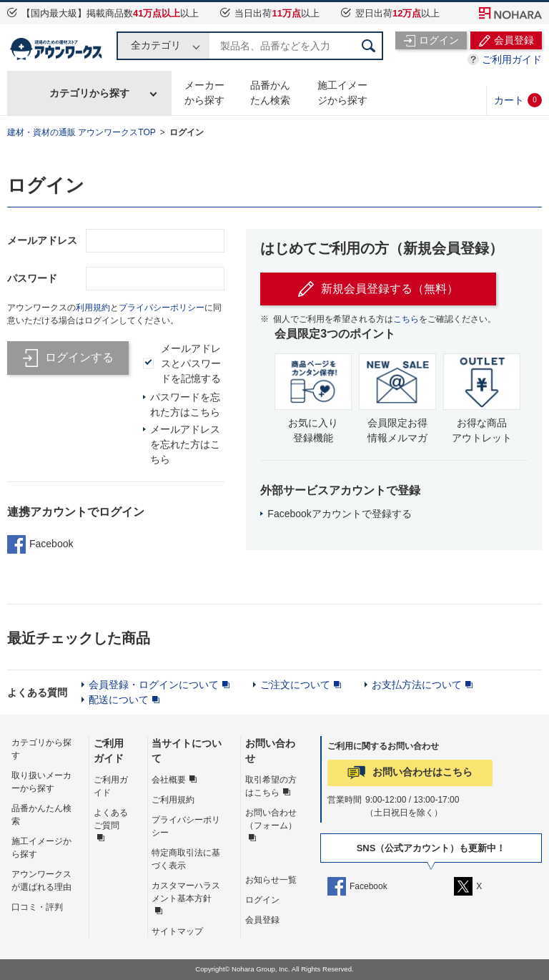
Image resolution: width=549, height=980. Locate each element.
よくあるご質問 (111, 819)
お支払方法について (417, 685)
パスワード (32, 278)
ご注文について (295, 685)
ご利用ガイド (512, 59)
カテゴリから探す (89, 93)
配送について (119, 700)
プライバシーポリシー (162, 308)
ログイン (187, 132)
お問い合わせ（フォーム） (271, 819)
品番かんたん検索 (270, 93)
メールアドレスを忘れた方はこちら (185, 444)
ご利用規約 (173, 800)
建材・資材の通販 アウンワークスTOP (81, 132)
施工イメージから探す (342, 93)
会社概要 (169, 780)
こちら (406, 319)
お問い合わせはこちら (422, 772)
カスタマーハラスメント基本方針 (186, 892)
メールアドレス (42, 240)
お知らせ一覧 (271, 880)
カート (518, 100)
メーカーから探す (204, 93)
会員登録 (262, 920)
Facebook (40, 544)
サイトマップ (177, 931)
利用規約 (93, 308)
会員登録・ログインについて (154, 685)
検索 (369, 46)
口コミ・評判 (37, 907)
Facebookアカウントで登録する (339, 514)
